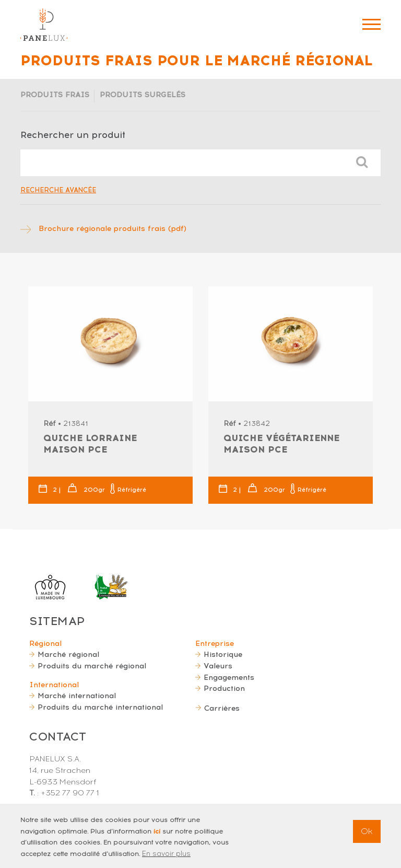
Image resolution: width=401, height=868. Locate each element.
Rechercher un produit (73, 135)
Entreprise (215, 643)
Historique (223, 654)
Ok (367, 834)
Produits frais (55, 95)
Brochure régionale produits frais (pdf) (113, 228)
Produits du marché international (100, 707)
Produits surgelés (143, 95)
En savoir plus (166, 857)
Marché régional (68, 654)
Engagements (229, 677)
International (54, 685)
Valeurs (218, 666)
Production (224, 688)
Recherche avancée (58, 190)
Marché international (77, 696)
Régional (45, 643)
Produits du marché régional (92, 666)
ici (157, 834)
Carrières (222, 708)
